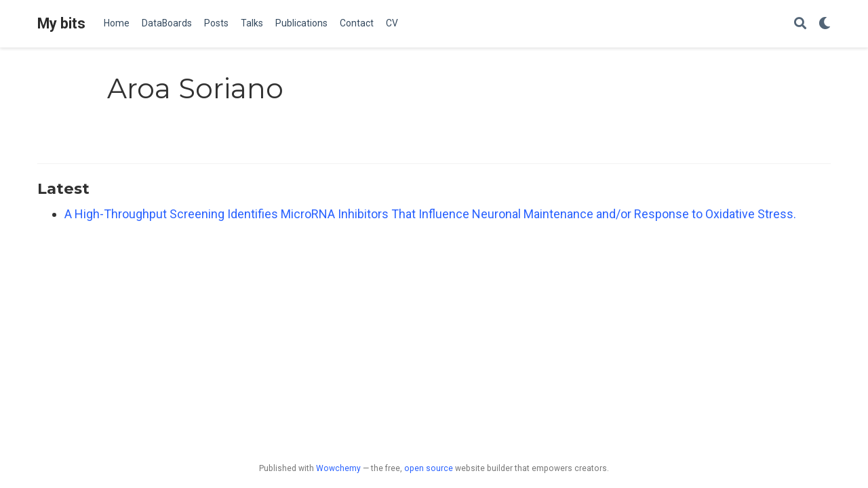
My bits (61, 23)
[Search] (800, 24)
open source (429, 468)
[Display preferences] (825, 24)
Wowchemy (338, 468)
